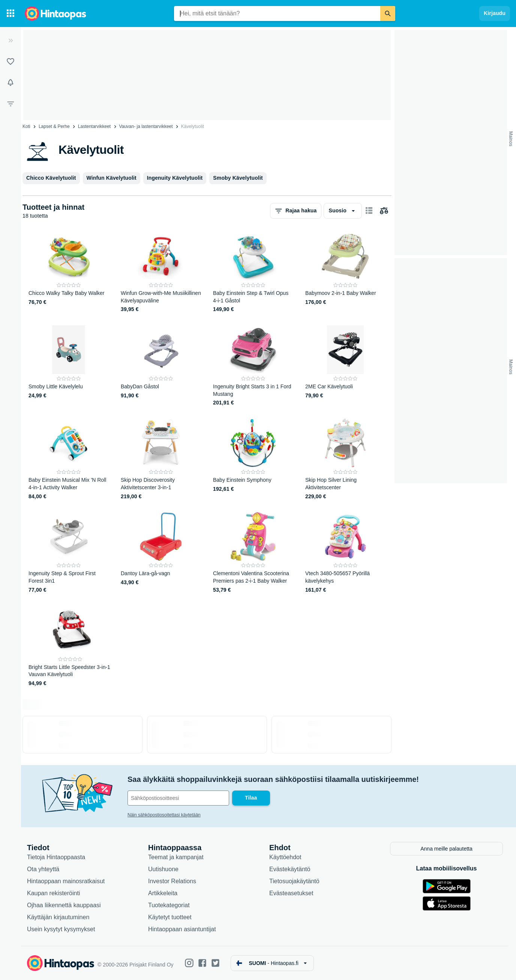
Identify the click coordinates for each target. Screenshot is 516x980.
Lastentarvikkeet (94, 126)
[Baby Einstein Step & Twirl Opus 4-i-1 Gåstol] (253, 273)
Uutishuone (163, 869)
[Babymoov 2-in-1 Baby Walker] (345, 273)
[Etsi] (388, 14)
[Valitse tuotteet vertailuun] (384, 211)
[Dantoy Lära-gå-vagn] (161, 553)
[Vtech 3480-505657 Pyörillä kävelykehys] (345, 553)
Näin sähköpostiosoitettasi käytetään (164, 815)
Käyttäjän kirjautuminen (58, 917)
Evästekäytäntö (290, 869)
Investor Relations (172, 881)
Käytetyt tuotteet (170, 917)
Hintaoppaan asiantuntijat (182, 929)
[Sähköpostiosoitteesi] (178, 798)
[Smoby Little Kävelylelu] (69, 366)
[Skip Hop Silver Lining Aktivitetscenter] (345, 459)
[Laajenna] (10, 41)
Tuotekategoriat (169, 905)
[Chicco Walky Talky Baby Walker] (69, 273)
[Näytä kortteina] (369, 211)
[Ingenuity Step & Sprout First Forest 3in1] (69, 553)
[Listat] (10, 62)
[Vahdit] (10, 83)
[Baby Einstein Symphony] (253, 459)
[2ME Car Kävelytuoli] (345, 366)
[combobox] (277, 14)
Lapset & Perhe (54, 126)
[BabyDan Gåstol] (161, 366)
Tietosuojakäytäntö (294, 881)
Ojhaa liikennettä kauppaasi (64, 905)
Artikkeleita (163, 893)
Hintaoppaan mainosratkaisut (66, 881)
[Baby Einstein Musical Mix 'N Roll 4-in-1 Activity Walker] (69, 459)
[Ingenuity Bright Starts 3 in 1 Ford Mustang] (253, 366)
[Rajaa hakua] (10, 104)
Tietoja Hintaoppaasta (56, 857)
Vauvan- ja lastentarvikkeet (146, 126)
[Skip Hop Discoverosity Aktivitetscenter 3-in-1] (161, 459)
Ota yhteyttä (43, 869)
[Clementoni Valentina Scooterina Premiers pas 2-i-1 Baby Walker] (253, 553)
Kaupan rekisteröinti (53, 893)
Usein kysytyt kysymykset (61, 929)
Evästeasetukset (291, 893)
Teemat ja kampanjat (176, 857)
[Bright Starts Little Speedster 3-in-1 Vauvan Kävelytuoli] (70, 647)
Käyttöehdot (285, 857)
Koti (26, 126)
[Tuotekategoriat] (10, 14)
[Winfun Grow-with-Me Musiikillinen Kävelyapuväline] (161, 273)
